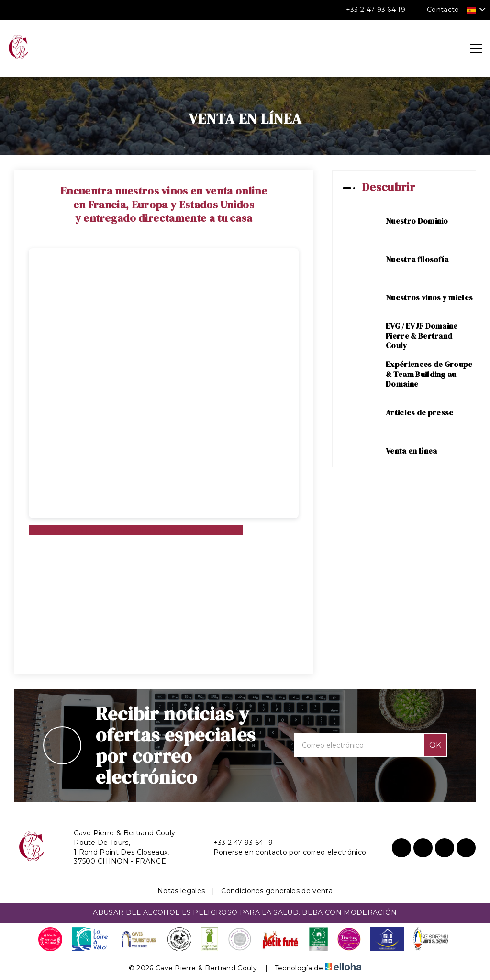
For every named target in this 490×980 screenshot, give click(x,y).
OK (435, 745)
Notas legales (181, 891)
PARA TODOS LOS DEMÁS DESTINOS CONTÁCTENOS (136, 530)
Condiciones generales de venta (277, 891)
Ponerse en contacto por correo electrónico (284, 852)
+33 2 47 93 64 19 (238, 843)
